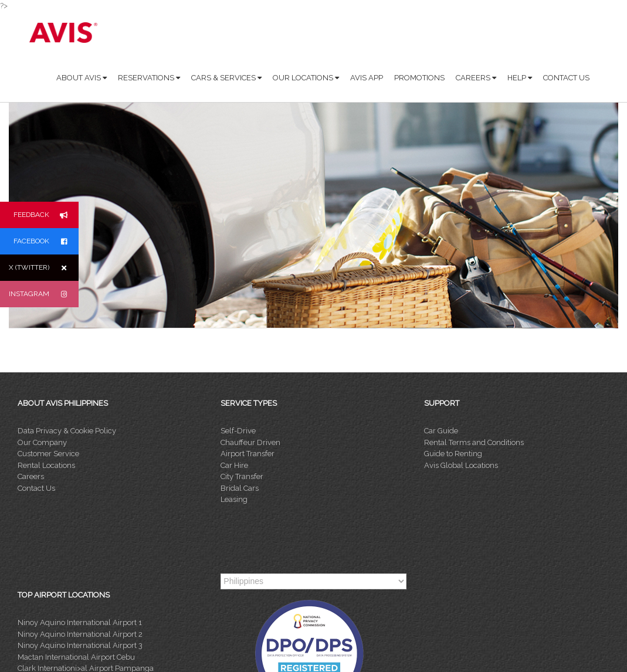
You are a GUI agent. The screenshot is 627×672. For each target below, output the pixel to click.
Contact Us (36, 488)
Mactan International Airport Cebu (76, 657)
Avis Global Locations (461, 465)
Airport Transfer (248, 454)
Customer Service (48, 454)
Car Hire (234, 465)
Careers (31, 476)
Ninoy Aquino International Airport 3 (80, 645)
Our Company (42, 442)
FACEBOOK (46, 241)
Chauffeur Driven (250, 442)
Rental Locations (46, 465)
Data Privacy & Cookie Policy (67, 431)
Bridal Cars (240, 488)
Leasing (234, 499)
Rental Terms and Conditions (474, 442)
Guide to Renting (453, 454)
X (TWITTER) (44, 268)
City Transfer (242, 476)
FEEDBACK (46, 215)
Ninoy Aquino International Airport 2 (80, 634)
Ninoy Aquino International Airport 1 (80, 622)
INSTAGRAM (44, 294)
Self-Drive (238, 431)
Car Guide (441, 431)
